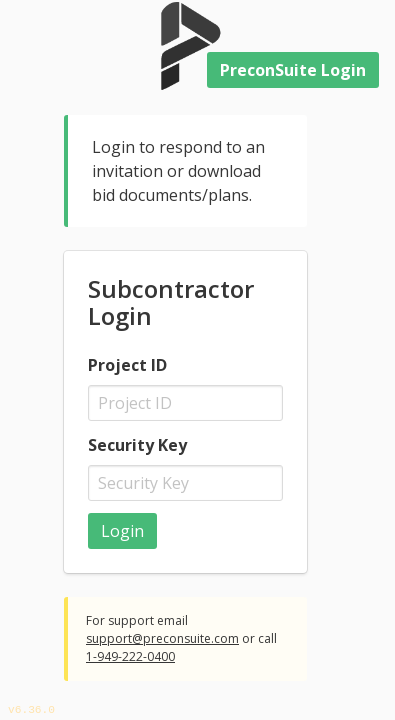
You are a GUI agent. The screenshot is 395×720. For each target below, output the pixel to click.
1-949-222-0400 (130, 656)
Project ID (127, 365)
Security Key (137, 445)
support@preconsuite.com (162, 638)
